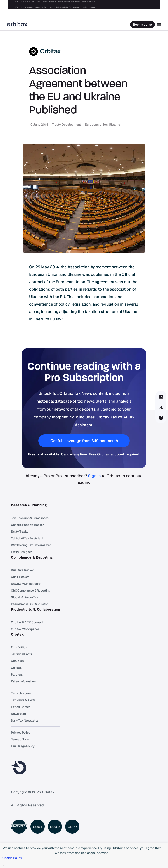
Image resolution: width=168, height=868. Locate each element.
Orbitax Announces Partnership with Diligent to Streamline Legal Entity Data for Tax (75, 4)
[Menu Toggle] (159, 25)
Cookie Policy (12, 858)
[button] (161, 397)
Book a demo (142, 25)
